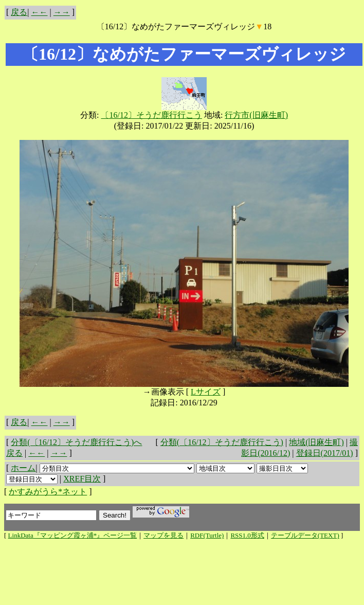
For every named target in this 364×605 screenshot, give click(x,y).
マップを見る (163, 535)
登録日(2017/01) (325, 453)
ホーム (23, 468)
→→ (62, 12)
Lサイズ (206, 392)
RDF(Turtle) (207, 535)
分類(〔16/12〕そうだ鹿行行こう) (222, 442)
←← (40, 12)
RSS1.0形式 (247, 535)
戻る (19, 12)
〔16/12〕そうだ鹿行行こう (151, 115)
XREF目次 (82, 479)
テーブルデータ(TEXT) (305, 535)
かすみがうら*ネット (48, 492)
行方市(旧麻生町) (256, 115)
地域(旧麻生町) (316, 442)
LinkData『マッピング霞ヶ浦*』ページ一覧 (73, 535)
